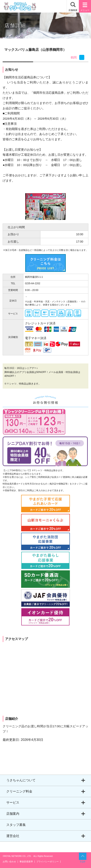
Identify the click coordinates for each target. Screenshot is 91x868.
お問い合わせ (9, 862)
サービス (13, 803)
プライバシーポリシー (48, 862)
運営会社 (13, 836)
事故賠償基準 (26, 862)
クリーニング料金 (19, 791)
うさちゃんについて (21, 780)
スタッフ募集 (16, 825)
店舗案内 (13, 814)
